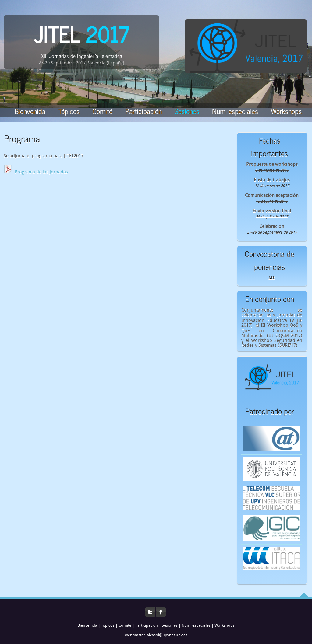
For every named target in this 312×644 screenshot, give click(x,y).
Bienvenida (30, 111)
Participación (146, 111)
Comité (105, 111)
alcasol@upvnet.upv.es (167, 635)
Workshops (289, 111)
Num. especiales (235, 111)
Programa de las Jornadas (41, 172)
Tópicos (69, 111)
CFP (272, 278)
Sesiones (170, 626)
